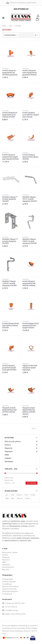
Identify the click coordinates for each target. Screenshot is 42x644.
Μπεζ (7, 498)
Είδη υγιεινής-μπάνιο (13, 441)
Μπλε (13, 498)
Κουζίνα (8, 445)
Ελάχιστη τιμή (9, 478)
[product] (11, 53)
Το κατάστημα (7, 594)
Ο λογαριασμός (8, 579)
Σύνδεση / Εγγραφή (9, 582)
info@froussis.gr (12, 610)
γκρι (7, 495)
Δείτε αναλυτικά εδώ (18, 614)
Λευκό (27, 495)
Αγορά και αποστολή (9, 589)
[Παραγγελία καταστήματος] (11, 35)
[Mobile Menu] (4, 18)
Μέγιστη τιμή (9, 480)
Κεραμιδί (19, 495)
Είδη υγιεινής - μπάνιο (10, 552)
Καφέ (12, 495)
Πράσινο (28, 498)
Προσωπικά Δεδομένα (10, 591)
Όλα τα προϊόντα (8, 567)
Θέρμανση (8, 448)
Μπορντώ (20, 498)
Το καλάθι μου (7, 584)
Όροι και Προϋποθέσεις (10, 586)
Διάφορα (8, 458)
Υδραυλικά (9, 451)
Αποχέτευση (5, 69)
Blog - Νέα (6, 570)
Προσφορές (9, 461)
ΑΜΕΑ (7, 455)
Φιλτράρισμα (31, 483)
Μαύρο (33, 495)
